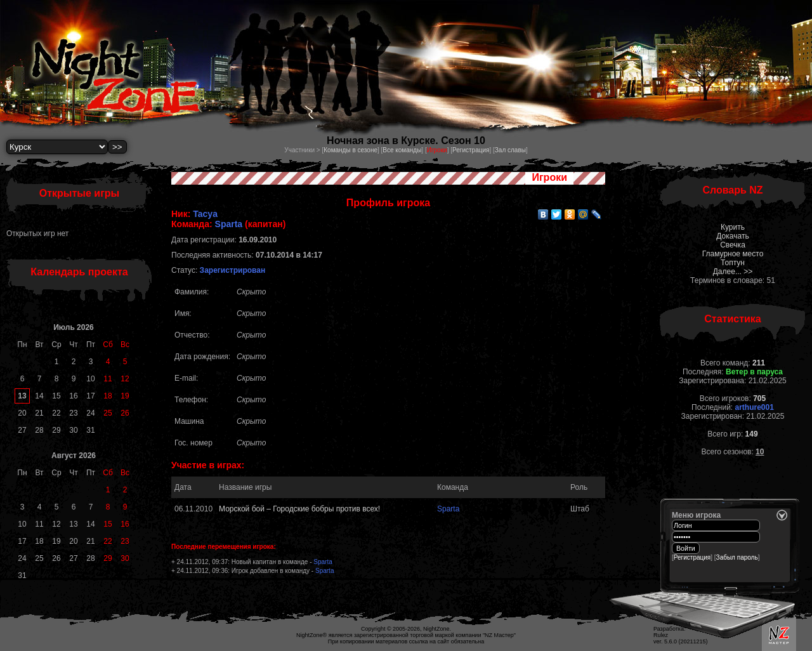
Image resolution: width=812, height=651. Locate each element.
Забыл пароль (737, 557)
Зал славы (510, 150)
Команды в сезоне (350, 150)
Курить (733, 227)
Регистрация (471, 150)
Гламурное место (733, 254)
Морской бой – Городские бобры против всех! (299, 509)
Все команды (402, 150)
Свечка (733, 245)
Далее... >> (733, 272)
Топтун (733, 263)
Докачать (732, 236)
